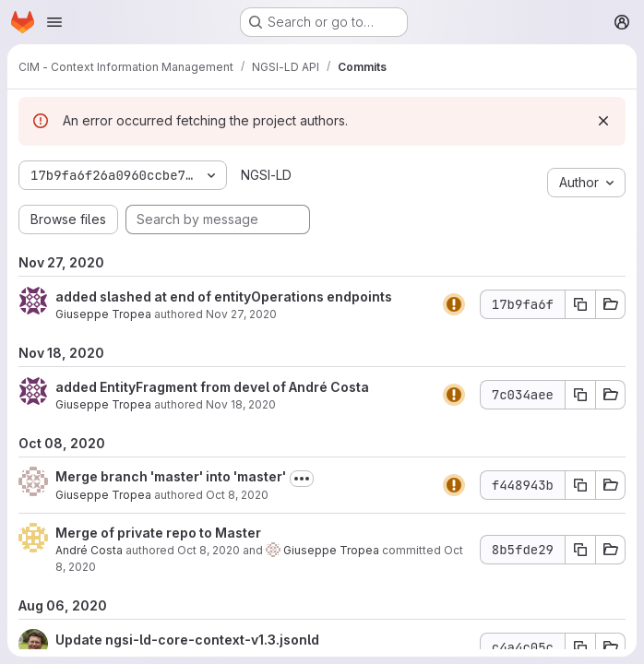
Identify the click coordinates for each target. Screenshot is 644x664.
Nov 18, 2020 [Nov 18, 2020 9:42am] (241, 404)
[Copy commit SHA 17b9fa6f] (580, 304)
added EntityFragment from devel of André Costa (212, 387)
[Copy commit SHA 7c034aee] (580, 395)
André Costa (89, 550)
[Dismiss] (603, 121)
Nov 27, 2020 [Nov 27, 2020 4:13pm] (241, 314)
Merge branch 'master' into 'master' (171, 476)
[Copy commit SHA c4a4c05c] (580, 647)
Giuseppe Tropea (103, 314)
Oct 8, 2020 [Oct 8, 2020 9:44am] (237, 495)
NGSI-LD (266, 175)
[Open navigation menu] (54, 22)
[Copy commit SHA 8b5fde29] (580, 550)
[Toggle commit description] (302, 479)
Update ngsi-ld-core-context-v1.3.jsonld (187, 640)
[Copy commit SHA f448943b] (580, 485)
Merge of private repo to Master (158, 533)
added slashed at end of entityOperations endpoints (224, 296)
